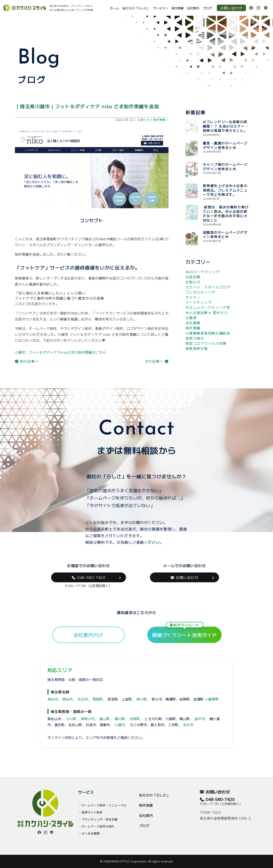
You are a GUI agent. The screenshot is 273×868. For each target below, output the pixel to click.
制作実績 (178, 8)
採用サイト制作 (92, 812)
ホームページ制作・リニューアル (104, 805)
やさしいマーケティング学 (208, 307)
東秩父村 (88, 719)
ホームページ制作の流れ (98, 826)
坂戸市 (200, 719)
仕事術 (191, 318)
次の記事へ (157, 361)
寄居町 (98, 699)
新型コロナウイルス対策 (206, 343)
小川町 (71, 719)
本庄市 (83, 699)
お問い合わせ (231, 8)
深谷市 (53, 699)
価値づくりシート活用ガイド (185, 632)
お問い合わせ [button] (184, 577)
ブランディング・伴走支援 (100, 819)
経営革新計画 (197, 348)
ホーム (114, 8)
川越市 (120, 725)
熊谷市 (68, 699)
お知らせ (144, 120)
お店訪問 (193, 277)
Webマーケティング (203, 272)
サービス (159, 8)
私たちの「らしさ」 (136, 8)
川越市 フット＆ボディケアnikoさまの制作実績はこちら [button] (60, 352)
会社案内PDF (89, 635)
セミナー (193, 297)
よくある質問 (91, 833)
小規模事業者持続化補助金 (208, 333)
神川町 (142, 699)
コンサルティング (200, 292)
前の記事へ (27, 361)
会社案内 (193, 8)
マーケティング (199, 302)
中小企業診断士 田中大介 (207, 313)
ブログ (207, 8)
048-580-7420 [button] (89, 577)
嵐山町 (105, 719)
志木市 (188, 725)
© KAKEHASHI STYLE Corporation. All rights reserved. (137, 861)
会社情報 (193, 323)
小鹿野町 (212, 699)
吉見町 (135, 719)
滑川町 (120, 719)
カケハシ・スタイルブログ (208, 287)
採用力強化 (195, 338)
